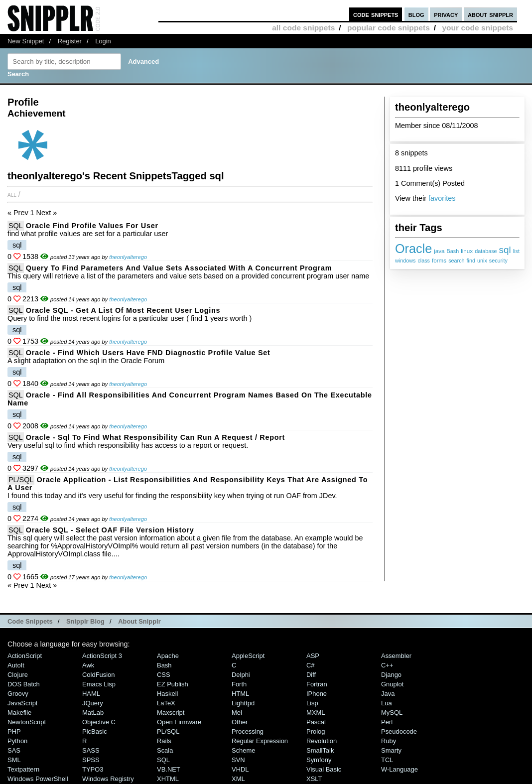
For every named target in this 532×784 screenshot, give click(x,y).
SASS (91, 750)
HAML (91, 694)
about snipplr (490, 14)
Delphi (241, 675)
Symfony (319, 760)
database (486, 251)
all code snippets (303, 28)
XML (238, 779)
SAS (14, 750)
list (516, 251)
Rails (164, 741)
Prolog (316, 731)
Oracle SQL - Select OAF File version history (110, 530)
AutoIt (16, 665)
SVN (238, 760)
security (498, 261)
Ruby (389, 741)
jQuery (93, 703)
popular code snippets (389, 28)
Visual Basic (324, 769)
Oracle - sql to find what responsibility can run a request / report (155, 437)
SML (14, 760)
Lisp (312, 703)
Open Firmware (179, 722)
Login (103, 41)
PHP (14, 731)
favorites (442, 198)
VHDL (240, 769)
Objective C (99, 722)
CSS (164, 675)
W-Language (399, 769)
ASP (313, 656)
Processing (248, 731)
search (456, 261)
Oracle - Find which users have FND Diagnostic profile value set (148, 353)
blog (416, 14)
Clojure (18, 675)
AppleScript (248, 656)
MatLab (93, 713)
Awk (88, 665)
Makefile (19, 713)
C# (311, 665)
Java (388, 694)
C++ (387, 665)
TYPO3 (93, 769)
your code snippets (477, 28)
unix (482, 261)
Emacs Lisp (99, 684)
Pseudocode (399, 731)
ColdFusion (99, 675)
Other (240, 722)
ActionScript (25, 656)
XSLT (314, 779)
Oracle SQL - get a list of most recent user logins (123, 310)
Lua (387, 703)
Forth (239, 684)
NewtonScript (27, 722)
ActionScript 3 (102, 656)
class (424, 261)
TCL (387, 760)
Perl (387, 722)
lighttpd (243, 703)
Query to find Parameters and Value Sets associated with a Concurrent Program (179, 268)
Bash (453, 251)
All (12, 194)
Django (391, 675)
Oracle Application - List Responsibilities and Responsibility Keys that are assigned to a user (188, 484)
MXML (316, 713)
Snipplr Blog (85, 621)
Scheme (244, 750)
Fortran (317, 684)
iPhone (317, 694)
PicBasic (95, 731)
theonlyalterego (128, 257)
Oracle (413, 249)
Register (70, 41)
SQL (16, 226)
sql (505, 250)
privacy (446, 14)
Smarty (391, 750)
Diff (311, 675)
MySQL (392, 713)
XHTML (168, 779)
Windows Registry (108, 779)
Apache (168, 656)
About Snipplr (139, 621)
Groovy (18, 694)
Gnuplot (392, 684)
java (439, 251)
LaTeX (166, 703)
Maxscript (171, 713)
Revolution (322, 741)
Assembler (396, 656)
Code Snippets (30, 621)
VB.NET (169, 769)
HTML (240, 694)
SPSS (91, 760)
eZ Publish (173, 684)
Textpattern (23, 769)
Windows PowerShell (38, 779)
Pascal (316, 722)
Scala (165, 750)
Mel (237, 713)
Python (17, 741)
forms (439, 260)
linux (467, 251)
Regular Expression (260, 741)
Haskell (167, 694)
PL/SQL (21, 480)
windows (405, 261)
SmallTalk (320, 750)
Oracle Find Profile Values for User (92, 226)
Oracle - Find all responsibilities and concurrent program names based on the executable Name (190, 399)
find (471, 261)
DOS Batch (24, 684)
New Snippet (26, 41)
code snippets (376, 14)
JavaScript (22, 703)
